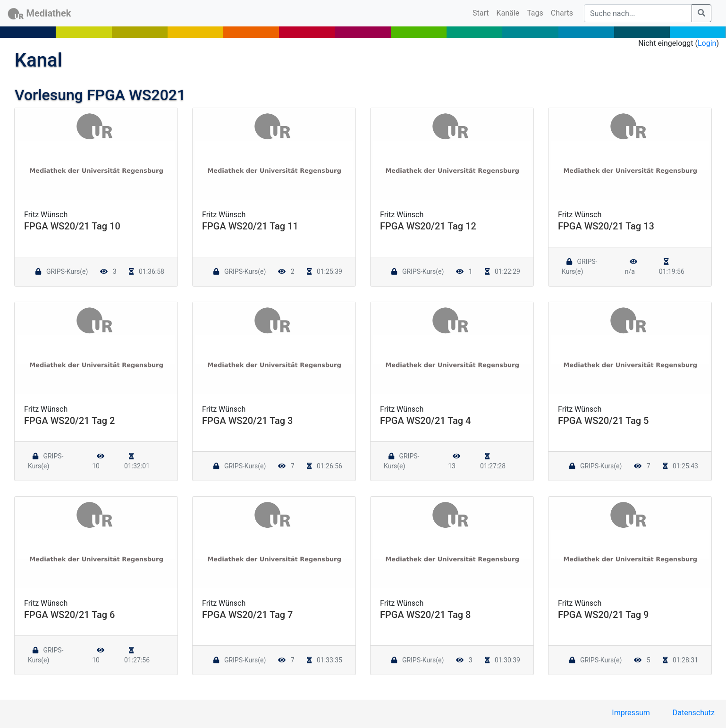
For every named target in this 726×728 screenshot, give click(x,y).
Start (482, 12)
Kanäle (508, 13)
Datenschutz (694, 713)
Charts (562, 13)
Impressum (631, 713)
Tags (535, 13)
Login (707, 43)
